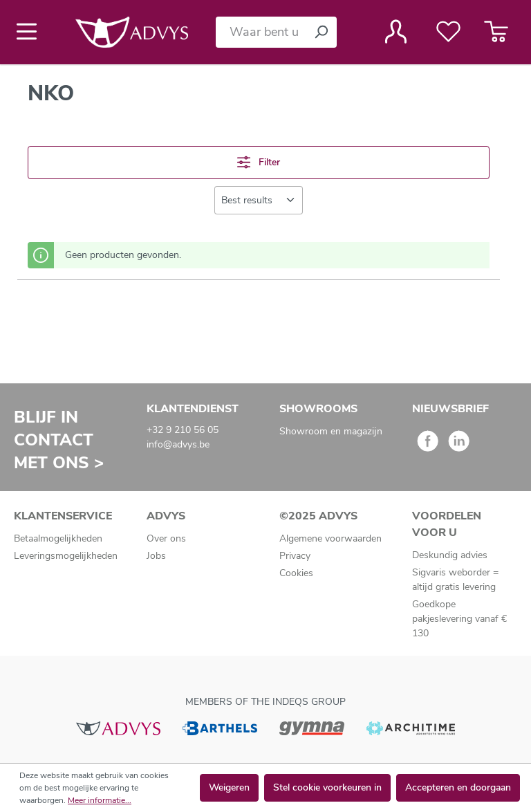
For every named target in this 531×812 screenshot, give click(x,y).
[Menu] (31, 32)
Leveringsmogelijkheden (66, 556)
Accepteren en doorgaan (458, 787)
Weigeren (229, 787)
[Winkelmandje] (496, 32)
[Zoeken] (321, 32)
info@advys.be (178, 444)
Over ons (166, 538)
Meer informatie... (100, 800)
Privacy (295, 556)
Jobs (156, 556)
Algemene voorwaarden (330, 538)
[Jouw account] (396, 32)
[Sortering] (259, 200)
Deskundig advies (450, 555)
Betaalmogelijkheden (58, 538)
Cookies (296, 573)
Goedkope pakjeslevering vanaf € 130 (459, 619)
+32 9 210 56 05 (183, 430)
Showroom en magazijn (331, 431)
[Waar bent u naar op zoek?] (261, 32)
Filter (259, 162)
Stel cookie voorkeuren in (327, 787)
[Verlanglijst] (448, 32)
